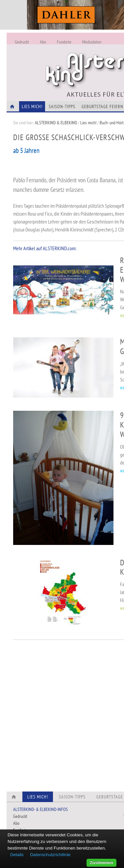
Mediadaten (92, 42)
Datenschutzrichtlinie (50, 855)
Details (17, 855)
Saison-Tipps (62, 106)
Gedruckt (22, 42)
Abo (43, 42)
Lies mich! (88, 123)
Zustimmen (101, 863)
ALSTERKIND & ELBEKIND (56, 123)
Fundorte (64, 42)
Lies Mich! (32, 106)
